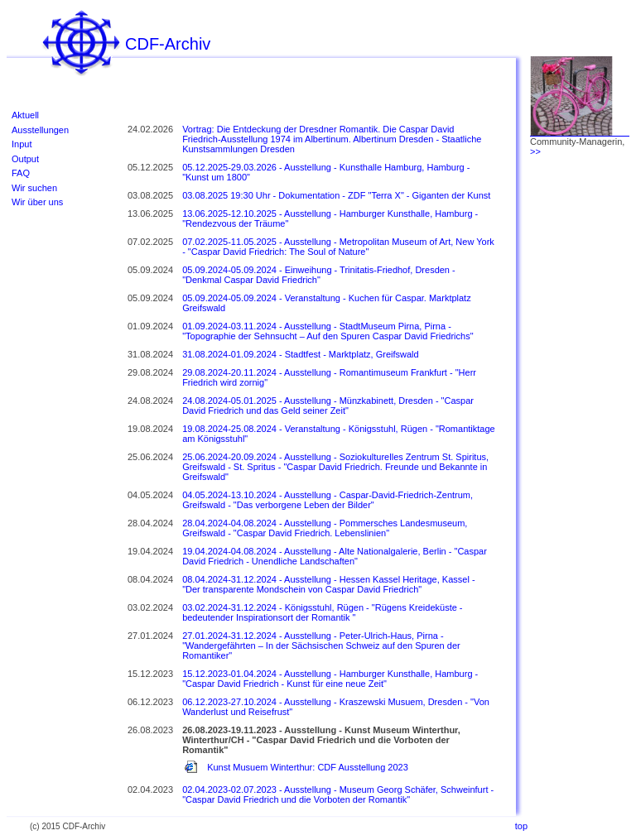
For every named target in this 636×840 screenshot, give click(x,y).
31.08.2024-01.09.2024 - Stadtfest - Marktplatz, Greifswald (301, 354)
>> (535, 151)
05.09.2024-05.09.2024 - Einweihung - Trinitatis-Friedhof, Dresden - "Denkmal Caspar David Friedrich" (319, 275)
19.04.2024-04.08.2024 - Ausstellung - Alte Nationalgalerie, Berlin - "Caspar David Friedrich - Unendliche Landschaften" (335, 556)
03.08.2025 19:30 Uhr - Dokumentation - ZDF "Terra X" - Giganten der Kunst (336, 195)
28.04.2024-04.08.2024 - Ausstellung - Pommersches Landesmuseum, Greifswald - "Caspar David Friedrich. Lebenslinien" (325, 528)
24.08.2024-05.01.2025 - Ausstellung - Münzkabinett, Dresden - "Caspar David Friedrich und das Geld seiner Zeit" (328, 406)
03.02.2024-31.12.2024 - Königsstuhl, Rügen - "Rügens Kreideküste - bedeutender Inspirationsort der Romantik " (322, 612)
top (521, 826)
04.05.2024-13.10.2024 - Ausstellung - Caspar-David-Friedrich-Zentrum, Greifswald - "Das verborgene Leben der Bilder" (328, 500)
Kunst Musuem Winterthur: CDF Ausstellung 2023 (308, 767)
